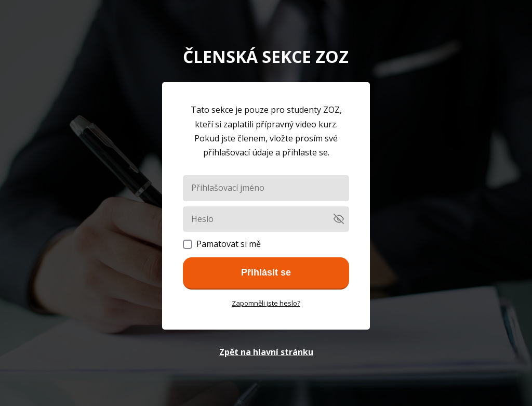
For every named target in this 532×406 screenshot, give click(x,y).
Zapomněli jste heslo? (266, 303)
